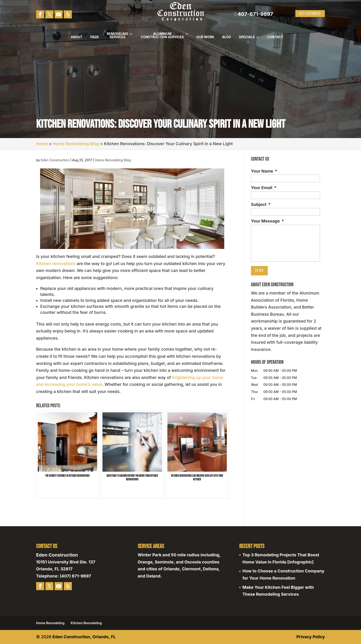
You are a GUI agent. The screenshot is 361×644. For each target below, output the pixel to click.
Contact (275, 37)
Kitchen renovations (56, 264)
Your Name (264, 171)
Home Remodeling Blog (113, 160)
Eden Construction (55, 160)
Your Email (264, 188)
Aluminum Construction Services (162, 36)
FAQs (95, 37)
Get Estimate (310, 14)
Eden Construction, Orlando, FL (84, 637)
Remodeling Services (118, 36)
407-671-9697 (254, 14)
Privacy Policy (311, 637)
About (77, 37)
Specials (247, 37)
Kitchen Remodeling (86, 623)
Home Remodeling (50, 623)
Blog (227, 37)
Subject (261, 204)
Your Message (267, 221)
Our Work (205, 37)
